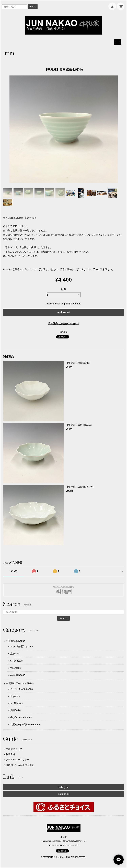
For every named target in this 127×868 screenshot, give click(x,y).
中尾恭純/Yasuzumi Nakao (20, 683)
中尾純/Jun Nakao (16, 641)
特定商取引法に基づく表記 (20, 765)
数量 (64, 289)
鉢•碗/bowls (16, 661)
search (33, 7)
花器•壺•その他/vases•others (25, 724)
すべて (14, 571)
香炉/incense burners (21, 717)
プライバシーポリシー (18, 759)
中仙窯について (14, 749)
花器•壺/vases (18, 675)
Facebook (64, 794)
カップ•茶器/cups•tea (22, 646)
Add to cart (64, 312)
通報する (64, 332)
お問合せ (10, 754)
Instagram (63, 787)
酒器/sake (15, 668)
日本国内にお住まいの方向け (64, 323)
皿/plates (15, 654)
